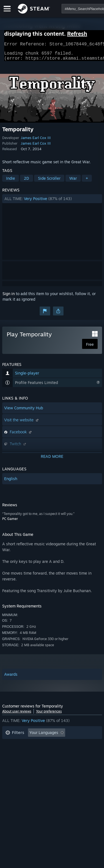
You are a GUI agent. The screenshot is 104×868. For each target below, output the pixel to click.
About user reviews (17, 715)
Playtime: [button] (14, 753)
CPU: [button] (54, 761)
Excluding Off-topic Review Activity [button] (37, 744)
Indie (11, 182)
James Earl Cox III (36, 141)
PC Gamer (10, 522)
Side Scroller (49, 182)
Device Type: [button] (17, 769)
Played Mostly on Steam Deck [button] (60, 753)
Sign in (9, 297)
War (73, 182)
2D (26, 182)
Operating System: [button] (22, 761)
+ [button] (87, 182)
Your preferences (49, 715)
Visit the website (22, 423)
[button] (52, 202)
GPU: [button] (74, 761)
